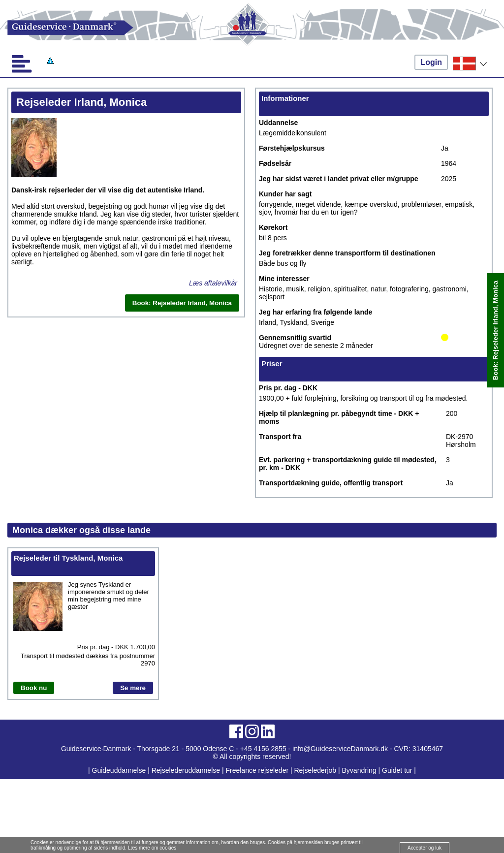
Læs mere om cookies (152, 848)
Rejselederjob (315, 770)
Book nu (34, 688)
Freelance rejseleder (257, 770)
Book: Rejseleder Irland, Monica (495, 330)
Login (431, 62)
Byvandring (359, 770)
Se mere (133, 688)
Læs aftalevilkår (213, 283)
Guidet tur (397, 770)
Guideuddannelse (120, 770)
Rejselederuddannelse (187, 770)
